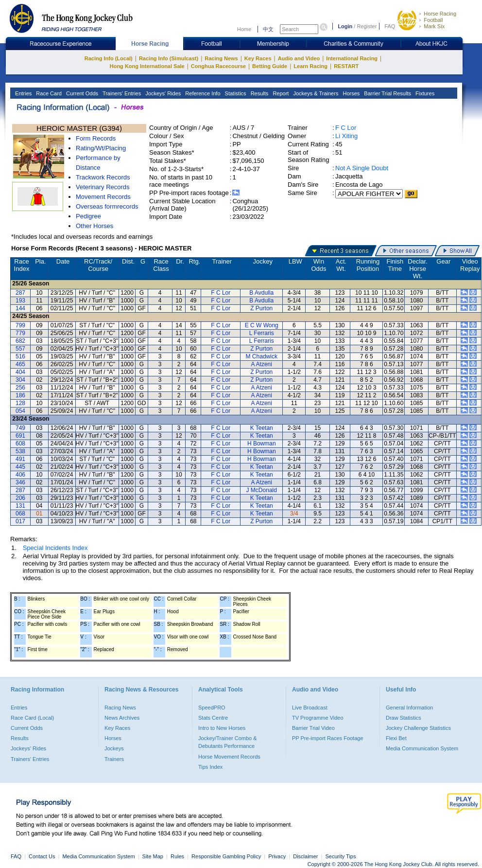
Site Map (153, 856)
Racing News (221, 58)
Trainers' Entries (121, 93)
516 (20, 356)
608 (20, 443)
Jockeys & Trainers (315, 93)
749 (20, 428)
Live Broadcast (310, 708)
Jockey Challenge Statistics (418, 728)
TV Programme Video (318, 718)
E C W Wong (262, 325)
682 (20, 341)
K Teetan (262, 428)
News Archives (122, 718)
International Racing (352, 58)
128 (20, 403)
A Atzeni (262, 364)
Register (367, 26)
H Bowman (262, 443)
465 (20, 364)
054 (20, 411)
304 (20, 380)
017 (20, 521)
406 (20, 475)
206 (20, 498)
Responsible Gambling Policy (226, 856)
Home (244, 29)
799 (20, 325)
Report (280, 93)
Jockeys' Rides (162, 93)
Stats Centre (213, 718)
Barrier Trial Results (387, 93)
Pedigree (88, 216)
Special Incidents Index (55, 548)
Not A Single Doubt (362, 168)
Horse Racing (440, 14)
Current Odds (81, 93)
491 (20, 459)
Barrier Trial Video (313, 728)
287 (20, 293)
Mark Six (434, 26)
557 (20, 349)
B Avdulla (261, 293)
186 (20, 395)
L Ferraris (262, 333)
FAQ (390, 26)
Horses (350, 93)
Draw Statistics (404, 718)
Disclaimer (305, 856)
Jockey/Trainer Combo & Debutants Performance (228, 742)
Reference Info (202, 93)
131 (20, 506)
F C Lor (346, 128)
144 (20, 308)
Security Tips (341, 856)
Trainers (114, 759)
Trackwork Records (103, 177)
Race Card (48, 93)
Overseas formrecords (107, 206)
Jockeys (114, 748)
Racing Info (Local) (109, 58)
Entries (23, 93)
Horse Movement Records (229, 757)
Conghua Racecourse (218, 66)
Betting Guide (270, 66)
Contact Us (42, 856)
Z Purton (261, 308)
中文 (268, 29)
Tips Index (210, 767)
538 (20, 451)
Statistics (235, 93)
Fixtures (424, 93)
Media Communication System (422, 748)
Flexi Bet (396, 738)
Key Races (258, 58)
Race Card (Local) (32, 718)
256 (20, 388)
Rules (178, 856)
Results (259, 93)
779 (20, 333)
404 (20, 372)
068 (20, 514)
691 (20, 436)
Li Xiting (346, 136)
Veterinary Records (103, 187)
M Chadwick (262, 356)
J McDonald (262, 490)
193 (20, 301)
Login (345, 26)
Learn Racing (310, 66)
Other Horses (95, 226)
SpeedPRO (212, 708)
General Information (409, 708)
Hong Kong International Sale (147, 66)
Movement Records (103, 197)
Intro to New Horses (222, 728)
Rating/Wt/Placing (101, 148)
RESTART (346, 66)
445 (20, 467)
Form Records (96, 138)
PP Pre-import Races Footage (328, 738)
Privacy (277, 856)
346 (20, 482)
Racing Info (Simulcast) (169, 58)
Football (433, 20)
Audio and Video (299, 58)
